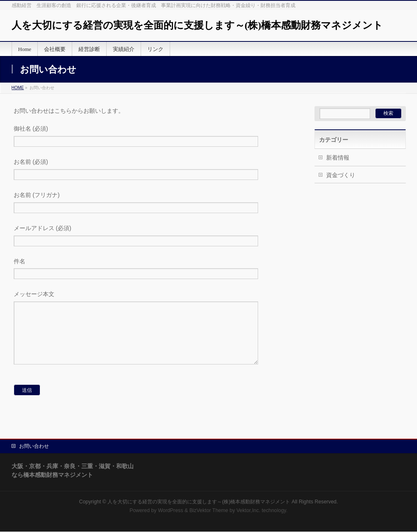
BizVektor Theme (209, 511)
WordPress (171, 511)
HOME (18, 88)
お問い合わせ (34, 447)
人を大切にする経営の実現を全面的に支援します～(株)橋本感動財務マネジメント (198, 25)
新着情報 (338, 158)
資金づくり (341, 175)
